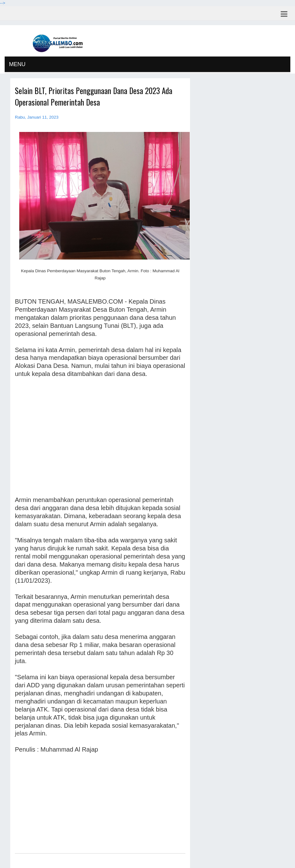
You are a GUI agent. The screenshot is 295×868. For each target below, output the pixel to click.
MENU (17, 64)
